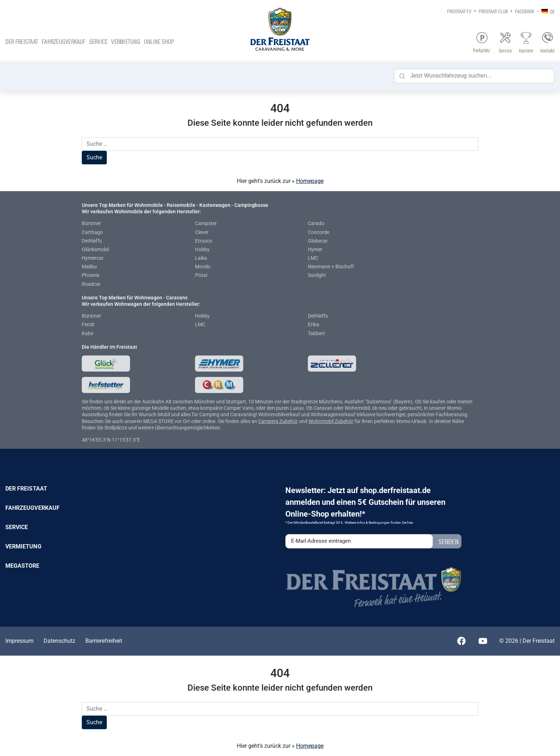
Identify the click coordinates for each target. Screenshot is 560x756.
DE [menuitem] (552, 11)
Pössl (201, 275)
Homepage (310, 181)
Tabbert (316, 333)
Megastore (22, 566)
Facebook (525, 11)
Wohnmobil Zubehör (331, 421)
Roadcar (91, 284)
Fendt (88, 324)
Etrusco (204, 241)
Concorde (319, 232)
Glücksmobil (95, 249)
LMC (313, 258)
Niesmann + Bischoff (331, 267)
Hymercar (93, 258)
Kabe (87, 333)
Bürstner (91, 223)
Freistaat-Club (493, 11)
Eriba (314, 324)
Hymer (315, 249)
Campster (206, 223)
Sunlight (317, 275)
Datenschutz (59, 641)
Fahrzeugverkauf (64, 41)
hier (410, 523)
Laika (201, 258)
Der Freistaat (22, 41)
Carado (316, 223)
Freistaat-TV (459, 11)
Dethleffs (92, 241)
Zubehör (289, 421)
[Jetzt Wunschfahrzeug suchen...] (474, 76)
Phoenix (91, 275)
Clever (202, 232)
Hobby (202, 249)
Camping (269, 421)
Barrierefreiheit (104, 641)
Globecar (318, 241)
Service (99, 41)
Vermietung (126, 41)
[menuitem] (546, 11)
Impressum (19, 641)
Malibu (89, 267)
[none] (546, 11)
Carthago (92, 232)
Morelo (203, 267)
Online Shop (159, 41)
